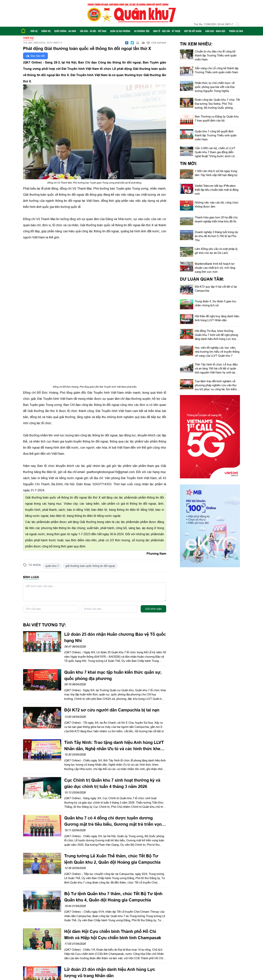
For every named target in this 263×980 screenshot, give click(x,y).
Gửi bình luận (153, 609)
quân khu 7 (52, 566)
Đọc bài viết (35, 56)
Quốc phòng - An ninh (65, 31)
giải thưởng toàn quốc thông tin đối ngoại (90, 566)
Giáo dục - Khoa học (215, 31)
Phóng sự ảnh (236, 31)
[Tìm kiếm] (238, 24)
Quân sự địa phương (120, 31)
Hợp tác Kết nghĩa (193, 31)
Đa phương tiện (142, 31)
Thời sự (34, 31)
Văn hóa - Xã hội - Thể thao (93, 31)
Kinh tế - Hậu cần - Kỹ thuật (167, 31)
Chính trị (46, 31)
